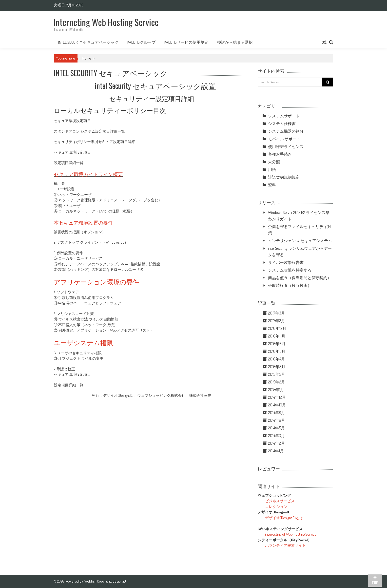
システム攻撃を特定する (290, 270)
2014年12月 (277, 397)
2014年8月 (277, 413)
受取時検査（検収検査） (290, 285)
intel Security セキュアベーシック (88, 42)
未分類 (274, 162)
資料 (272, 185)
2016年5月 (277, 351)
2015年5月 (277, 374)
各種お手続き (280, 154)
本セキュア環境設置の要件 (83, 222)
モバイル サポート (284, 139)
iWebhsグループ (141, 42)
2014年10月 (277, 405)
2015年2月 (277, 382)
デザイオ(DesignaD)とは (284, 518)
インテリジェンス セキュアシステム (300, 241)
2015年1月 (276, 390)
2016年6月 (277, 344)
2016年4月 (277, 359)
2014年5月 (276, 428)
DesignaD (119, 581)
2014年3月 (276, 436)
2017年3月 (277, 313)
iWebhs (90, 581)
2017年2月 (277, 321)
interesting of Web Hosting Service (291, 534)
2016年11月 (277, 336)
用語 (272, 169)
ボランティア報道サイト (285, 545)
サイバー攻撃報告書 (286, 262)
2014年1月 (276, 451)
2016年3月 (277, 367)
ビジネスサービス (280, 501)
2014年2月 (276, 443)
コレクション (276, 507)
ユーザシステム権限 (83, 342)
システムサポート (284, 116)
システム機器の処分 (286, 131)
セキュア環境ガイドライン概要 (88, 174)
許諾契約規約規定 (284, 177)
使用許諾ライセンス (286, 147)
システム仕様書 (282, 124)
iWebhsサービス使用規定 (186, 42)
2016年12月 (277, 328)
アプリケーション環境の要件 (97, 282)
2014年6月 (277, 420)
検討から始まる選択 (235, 42)
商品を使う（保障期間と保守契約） (300, 278)
